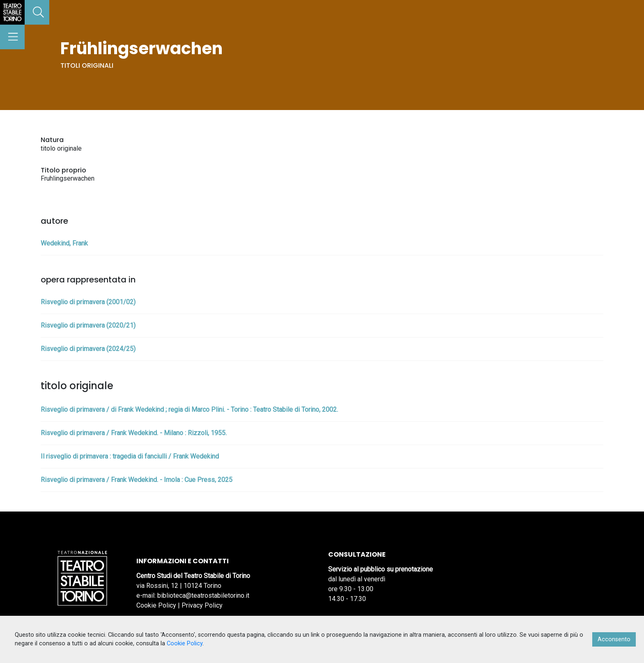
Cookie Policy (156, 605)
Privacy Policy (202, 605)
